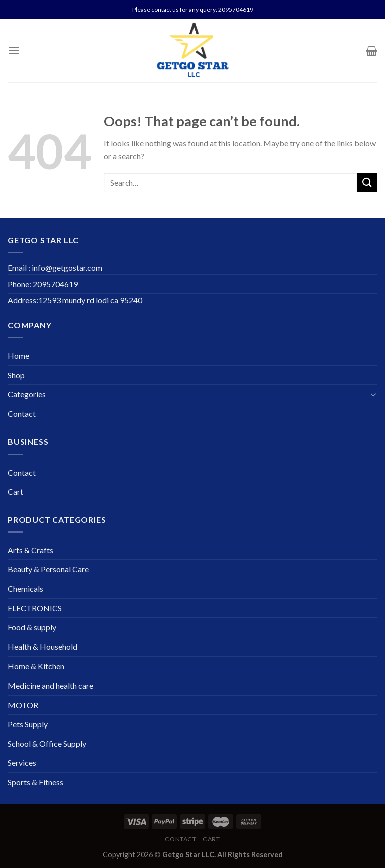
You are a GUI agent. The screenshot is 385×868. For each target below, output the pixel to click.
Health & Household (42, 647)
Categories (27, 394)
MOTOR (23, 705)
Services (22, 763)
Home (18, 356)
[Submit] (367, 183)
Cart (15, 491)
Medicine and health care (50, 685)
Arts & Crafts (30, 550)
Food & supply (32, 627)
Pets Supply (28, 724)
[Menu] (14, 50)
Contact (22, 414)
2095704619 (236, 9)
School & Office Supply (47, 743)
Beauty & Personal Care (48, 569)
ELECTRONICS (35, 608)
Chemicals (25, 589)
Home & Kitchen (36, 666)
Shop (16, 375)
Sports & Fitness (35, 782)
